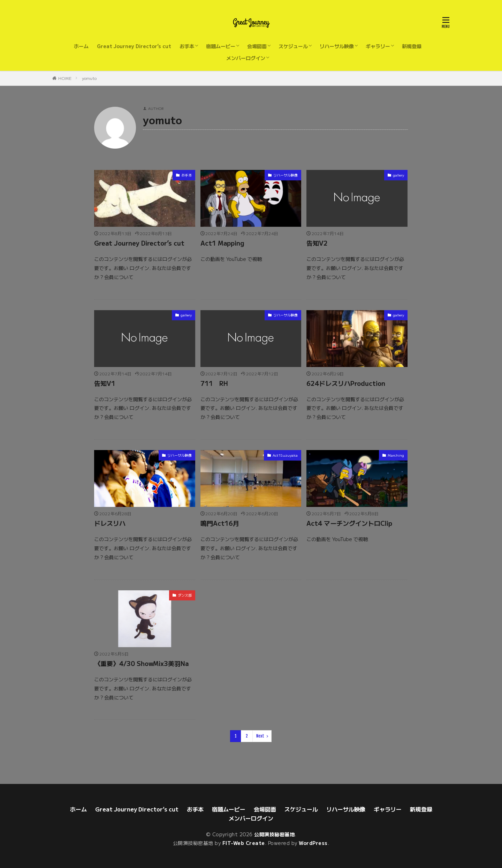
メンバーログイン (246, 58)
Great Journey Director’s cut (134, 46)
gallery (398, 175)
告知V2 (317, 243)
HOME (65, 78)
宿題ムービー (221, 46)
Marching (396, 455)
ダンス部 (185, 595)
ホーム (81, 46)
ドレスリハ (110, 523)
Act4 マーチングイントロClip (349, 523)
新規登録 (412, 46)
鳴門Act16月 (220, 523)
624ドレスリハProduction (346, 383)
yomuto (89, 78)
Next (260, 736)
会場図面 (257, 46)
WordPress (313, 843)
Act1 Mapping (222, 243)
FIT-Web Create (244, 843)
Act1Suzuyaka (285, 455)
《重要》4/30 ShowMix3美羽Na (141, 663)
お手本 (187, 46)
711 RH (214, 383)
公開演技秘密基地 (274, 834)
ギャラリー (378, 46)
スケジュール (293, 46)
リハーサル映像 (337, 46)
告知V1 (105, 383)
